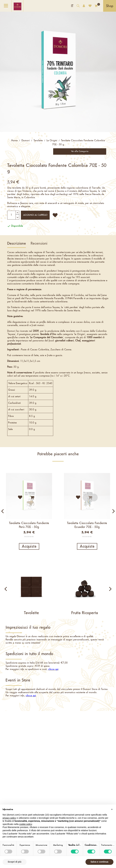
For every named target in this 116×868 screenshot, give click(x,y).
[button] (112, 810)
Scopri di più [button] (15, 862)
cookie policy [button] (26, 824)
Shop (110, 6)
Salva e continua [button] (99, 862)
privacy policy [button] (9, 818)
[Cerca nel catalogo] (78, 6)
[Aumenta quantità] (18, 212)
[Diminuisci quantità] (18, 215)
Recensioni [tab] (39, 244)
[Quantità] (13, 215)
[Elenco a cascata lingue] (72, 6)
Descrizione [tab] (17, 244)
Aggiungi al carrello (35, 215)
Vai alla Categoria (80, 151)
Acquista (29, 547)
